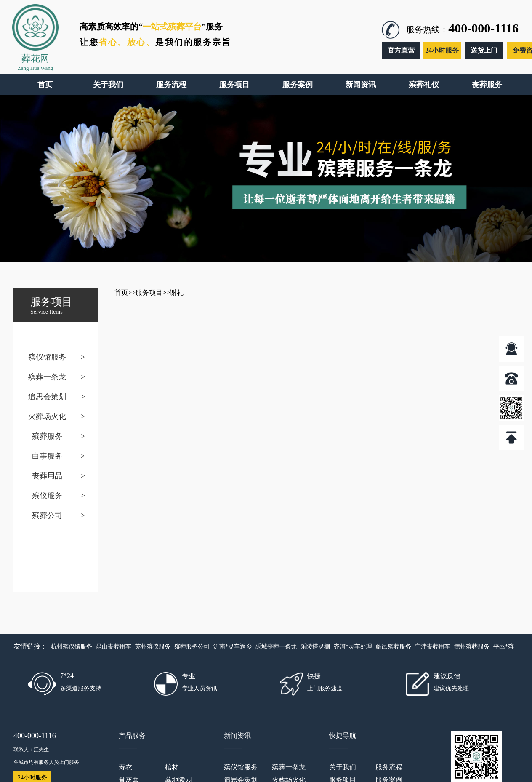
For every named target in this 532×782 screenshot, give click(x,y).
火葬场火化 (47, 416)
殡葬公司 (47, 515)
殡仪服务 (47, 496)
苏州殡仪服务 (153, 647)
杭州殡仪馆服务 (72, 647)
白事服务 (47, 456)
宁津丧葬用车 (433, 647)
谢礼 (177, 292)
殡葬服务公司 (192, 647)
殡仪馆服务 (47, 357)
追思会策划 (47, 397)
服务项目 (149, 292)
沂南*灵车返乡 (233, 647)
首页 (121, 292)
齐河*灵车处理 (353, 647)
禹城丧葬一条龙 (276, 647)
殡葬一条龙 (47, 377)
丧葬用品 (47, 476)
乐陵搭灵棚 (315, 647)
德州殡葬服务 (472, 647)
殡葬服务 (47, 436)
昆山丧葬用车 (114, 647)
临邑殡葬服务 (394, 647)
